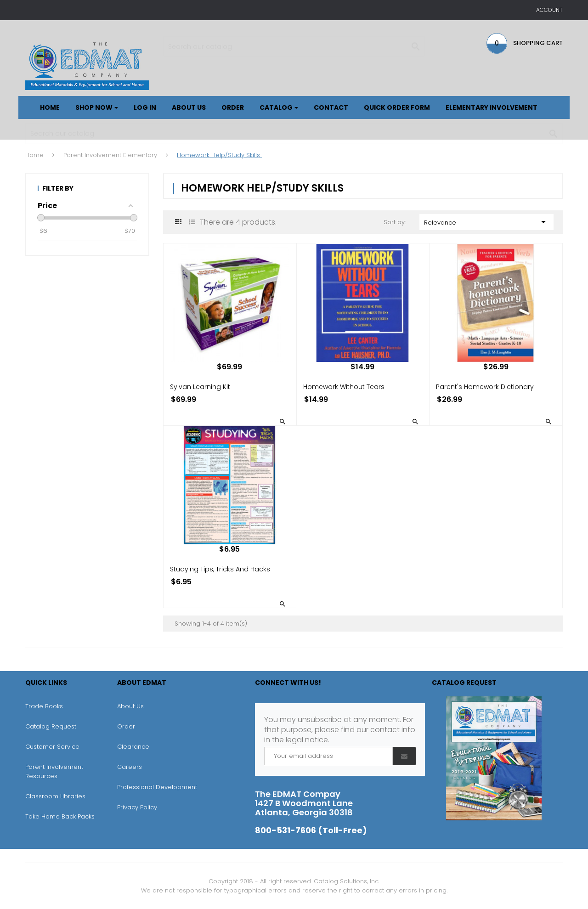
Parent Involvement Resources (54, 771)
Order (126, 726)
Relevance (487, 222)
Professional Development (157, 787)
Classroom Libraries (55, 796)
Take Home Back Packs (60, 816)
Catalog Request (51, 726)
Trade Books (44, 706)
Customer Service (52, 747)
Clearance (133, 747)
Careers (130, 767)
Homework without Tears (344, 387)
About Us (130, 706)
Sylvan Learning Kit (200, 387)
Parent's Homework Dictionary (485, 387)
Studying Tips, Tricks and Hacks (220, 569)
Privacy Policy (137, 807)
